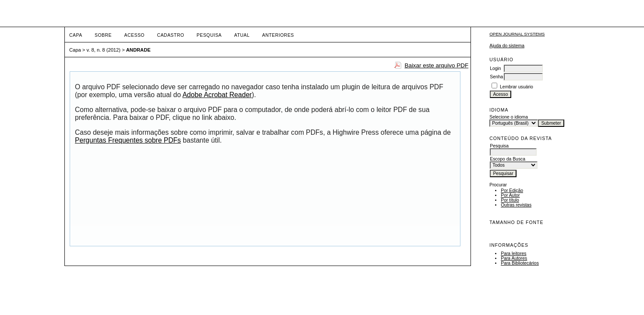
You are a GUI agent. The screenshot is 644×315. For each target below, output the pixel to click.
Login (495, 68)
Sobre (103, 35)
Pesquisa (209, 35)
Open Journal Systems (517, 34)
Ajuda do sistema (507, 46)
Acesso (134, 35)
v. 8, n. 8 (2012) (104, 50)
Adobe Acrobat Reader (217, 95)
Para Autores (514, 258)
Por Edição (512, 191)
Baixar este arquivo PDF (436, 65)
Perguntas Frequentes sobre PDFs (128, 140)
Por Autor (510, 195)
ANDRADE (138, 50)
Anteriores (278, 35)
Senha (496, 77)
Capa (76, 35)
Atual (242, 35)
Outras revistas (516, 205)
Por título (510, 200)
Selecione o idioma (509, 117)
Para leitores (513, 254)
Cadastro (170, 35)
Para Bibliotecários (520, 263)
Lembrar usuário (517, 87)
